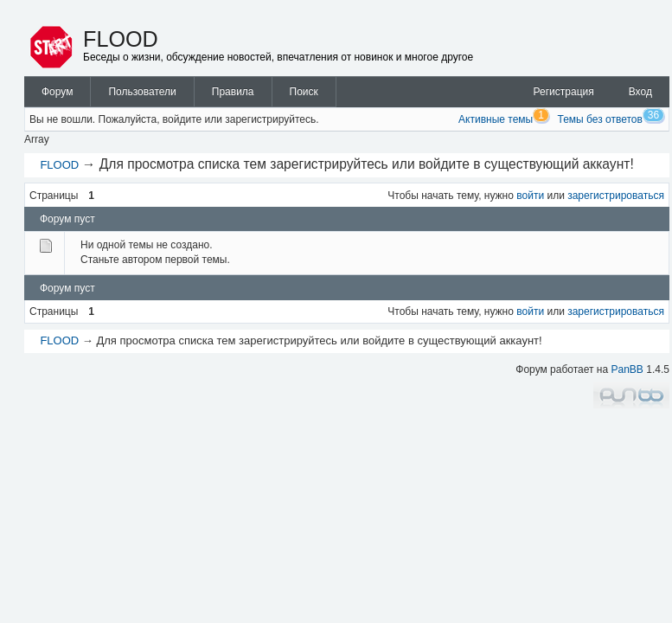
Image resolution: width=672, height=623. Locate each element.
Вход (640, 92)
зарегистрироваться (616, 196)
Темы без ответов (600, 119)
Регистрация (564, 92)
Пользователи (142, 92)
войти (530, 196)
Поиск (304, 92)
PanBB (627, 369)
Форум (57, 92)
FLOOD (121, 39)
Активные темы (496, 119)
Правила (233, 92)
